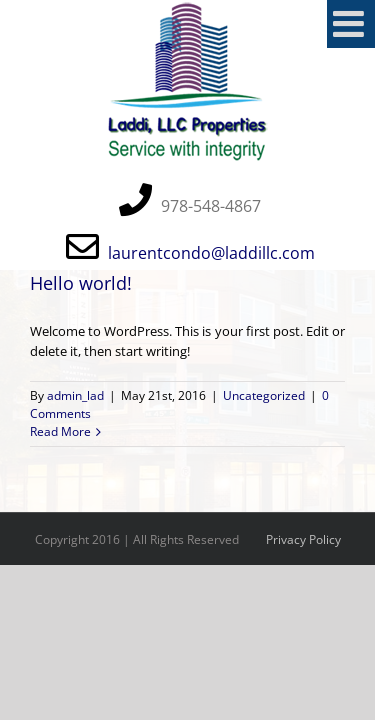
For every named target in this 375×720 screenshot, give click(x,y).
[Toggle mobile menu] (351, 24)
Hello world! (81, 283)
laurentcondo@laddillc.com (211, 253)
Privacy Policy (303, 539)
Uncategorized (264, 395)
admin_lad (75, 395)
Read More (60, 431)
